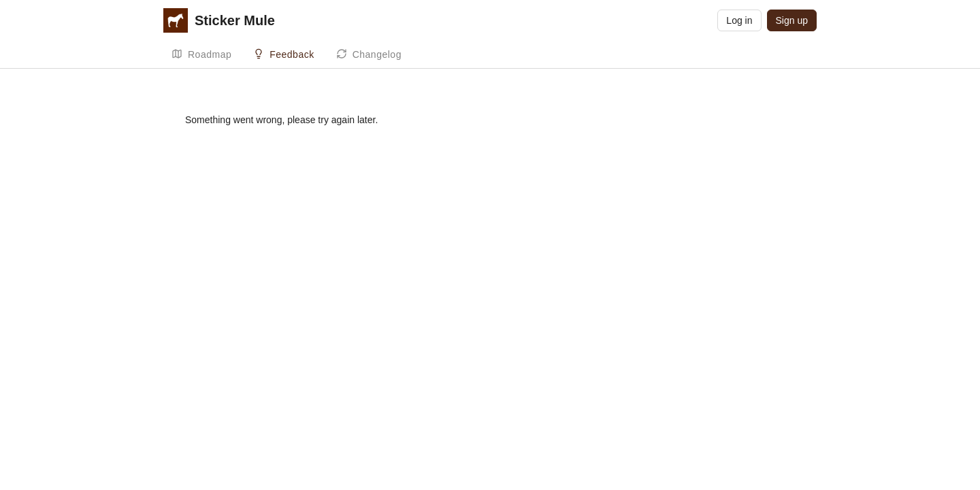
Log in (739, 20)
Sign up (792, 20)
